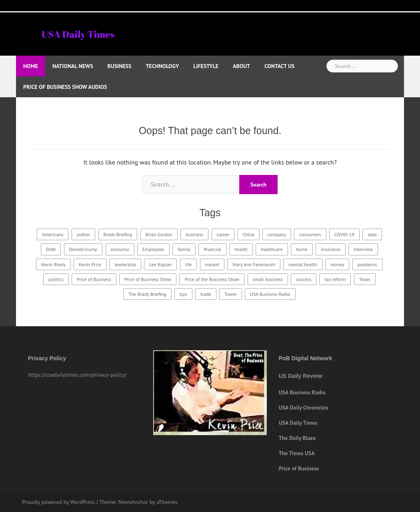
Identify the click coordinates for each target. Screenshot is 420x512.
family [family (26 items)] (184, 249)
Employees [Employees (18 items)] (153, 249)
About (241, 66)
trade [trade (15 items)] (206, 294)
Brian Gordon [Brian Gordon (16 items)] (159, 234)
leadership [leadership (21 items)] (125, 264)
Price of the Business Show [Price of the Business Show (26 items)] (212, 279)
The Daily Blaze (297, 438)
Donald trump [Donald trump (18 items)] (83, 249)
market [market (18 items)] (212, 264)
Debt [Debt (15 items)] (51, 249)
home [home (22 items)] (302, 249)
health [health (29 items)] (241, 249)
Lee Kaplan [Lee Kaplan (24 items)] (160, 264)
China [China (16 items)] (248, 234)
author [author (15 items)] (84, 234)
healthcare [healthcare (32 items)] (272, 249)
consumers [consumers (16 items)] (310, 234)
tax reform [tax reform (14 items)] (335, 279)
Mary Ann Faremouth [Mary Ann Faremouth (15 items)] (254, 264)
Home (31, 66)
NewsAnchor (133, 502)
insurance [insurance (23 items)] (331, 249)
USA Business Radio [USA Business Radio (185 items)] (270, 294)
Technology (162, 66)
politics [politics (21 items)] (56, 279)
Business (120, 66)
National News (73, 66)
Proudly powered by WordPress (59, 502)
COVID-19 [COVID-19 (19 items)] (344, 234)
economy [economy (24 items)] (120, 249)
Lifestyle (206, 66)
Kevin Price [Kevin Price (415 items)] (90, 264)
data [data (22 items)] (372, 234)
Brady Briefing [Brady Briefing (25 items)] (118, 234)
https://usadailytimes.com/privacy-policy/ (77, 375)
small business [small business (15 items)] (268, 279)
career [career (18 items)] (223, 234)
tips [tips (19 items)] (183, 294)
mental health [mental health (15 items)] (303, 264)
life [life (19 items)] (189, 264)
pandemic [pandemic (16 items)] (368, 264)
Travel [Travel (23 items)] (231, 294)
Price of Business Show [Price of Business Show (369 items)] (148, 279)
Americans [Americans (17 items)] (53, 234)
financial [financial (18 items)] (212, 249)
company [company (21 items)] (277, 234)
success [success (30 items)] (304, 279)
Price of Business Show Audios (65, 87)
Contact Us (279, 66)
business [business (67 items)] (194, 234)
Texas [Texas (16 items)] (365, 279)
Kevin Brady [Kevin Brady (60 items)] (53, 264)
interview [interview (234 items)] (363, 249)
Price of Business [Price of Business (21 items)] (94, 279)
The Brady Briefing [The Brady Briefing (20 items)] (147, 294)
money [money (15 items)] (337, 264)
